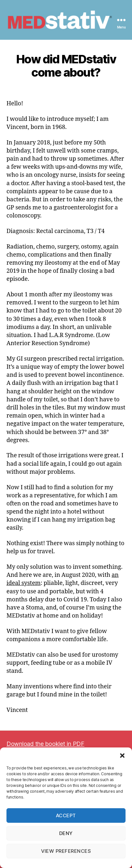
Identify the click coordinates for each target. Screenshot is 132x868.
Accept (66, 815)
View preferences (66, 851)
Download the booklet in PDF (45, 744)
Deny (66, 833)
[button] (122, 756)
